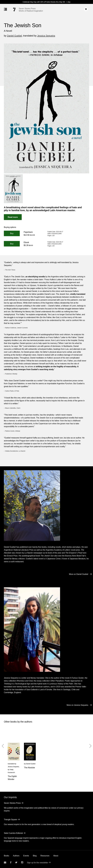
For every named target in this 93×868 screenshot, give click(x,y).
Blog (35, 856)
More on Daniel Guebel (79, 574)
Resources (45, 856)
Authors (16, 856)
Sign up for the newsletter (38, 863)
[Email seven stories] (5, 862)
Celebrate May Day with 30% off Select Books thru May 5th (44, 2)
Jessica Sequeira (46, 36)
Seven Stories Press (27, 9)
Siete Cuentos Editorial (13, 833)
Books (6, 856)
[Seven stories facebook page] (11, 862)
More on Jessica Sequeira (77, 705)
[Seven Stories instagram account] (22, 862)
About (56, 856)
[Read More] (13, 217)
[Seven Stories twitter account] (16, 862)
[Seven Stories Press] (14, 10)
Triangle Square (10, 820)
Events (26, 856)
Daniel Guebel (14, 36)
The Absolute (29, 768)
